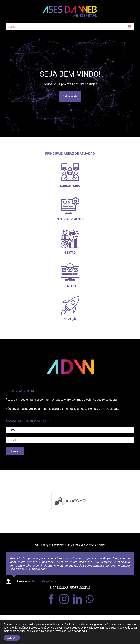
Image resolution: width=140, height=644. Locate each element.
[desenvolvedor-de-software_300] (70, 198)
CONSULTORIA (70, 186)
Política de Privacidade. (104, 409)
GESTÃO (70, 253)
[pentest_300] (70, 264)
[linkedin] (77, 599)
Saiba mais (70, 96)
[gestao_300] (70, 231)
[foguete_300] (70, 298)
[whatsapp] (90, 599)
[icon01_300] (70, 164)
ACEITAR (12, 638)
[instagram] (64, 599)
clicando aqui (79, 631)
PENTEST (70, 286)
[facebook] (51, 599)
